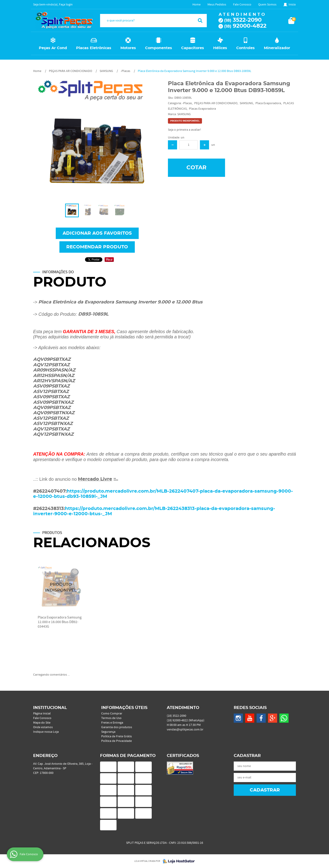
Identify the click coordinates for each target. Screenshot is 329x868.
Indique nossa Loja (46, 732)
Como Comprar (112, 714)
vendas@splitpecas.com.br (185, 730)
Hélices (220, 48)
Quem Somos (267, 5)
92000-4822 (245, 26)
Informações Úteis (124, 708)
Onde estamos (43, 727)
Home (196, 5)
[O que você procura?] (200, 21)
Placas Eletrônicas (94, 48)
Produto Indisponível (61, 588)
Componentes (159, 48)
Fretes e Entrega (112, 723)
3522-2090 (243, 20)
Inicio (292, 5)
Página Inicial (42, 714)
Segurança (108, 732)
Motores (128, 48)
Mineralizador (277, 48)
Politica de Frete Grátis (117, 736)
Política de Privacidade (117, 741)
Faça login (66, 5)
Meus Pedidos (217, 5)
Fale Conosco (242, 5)
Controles (245, 48)
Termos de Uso (111, 718)
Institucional (50, 708)
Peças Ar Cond (53, 48)
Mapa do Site (42, 723)
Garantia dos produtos (117, 727)
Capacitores (193, 48)
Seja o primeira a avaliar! (184, 130)
